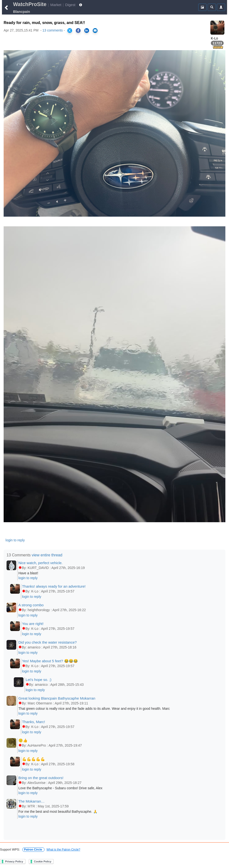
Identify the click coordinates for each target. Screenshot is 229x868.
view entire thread (47, 555)
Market (56, 5)
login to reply (15, 540)
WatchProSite (30, 4)
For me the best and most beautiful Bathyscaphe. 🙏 (58, 812)
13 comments (53, 30)
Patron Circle (33, 850)
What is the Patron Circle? (63, 850)
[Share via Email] (95, 31)
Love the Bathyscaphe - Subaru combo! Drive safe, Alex (60, 788)
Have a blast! (28, 573)
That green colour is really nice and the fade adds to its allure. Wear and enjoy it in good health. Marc (94, 709)
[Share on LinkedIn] (87, 31)
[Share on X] (70, 31)
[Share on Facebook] (78, 31)
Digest (70, 5)
